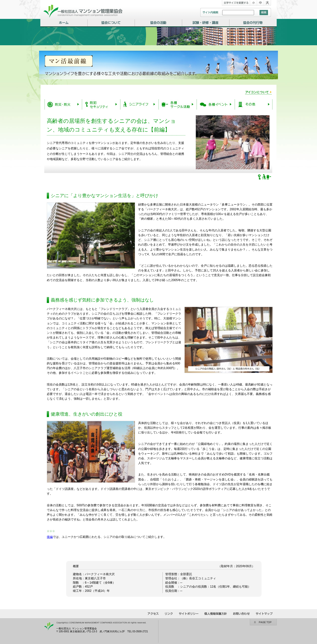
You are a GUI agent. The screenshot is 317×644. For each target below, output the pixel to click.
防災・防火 (63, 104)
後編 (50, 537)
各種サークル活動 (178, 104)
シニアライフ (139, 104)
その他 (254, 104)
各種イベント (216, 104)
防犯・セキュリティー (101, 104)
